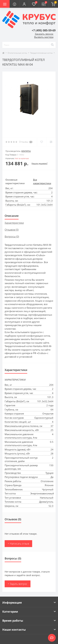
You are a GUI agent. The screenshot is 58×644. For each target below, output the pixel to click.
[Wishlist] (42, 142)
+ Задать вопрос (18, 584)
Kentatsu (26, 151)
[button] (24, 4)
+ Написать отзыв (18, 544)
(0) (31, 142)
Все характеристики (42, 181)
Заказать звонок (44, 34)
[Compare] (51, 142)
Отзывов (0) (12, 230)
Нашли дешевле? (40, 163)
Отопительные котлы (17, 53)
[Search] (52, 45)
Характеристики (14, 223)
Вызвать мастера (44, 37)
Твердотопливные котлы (41, 53)
